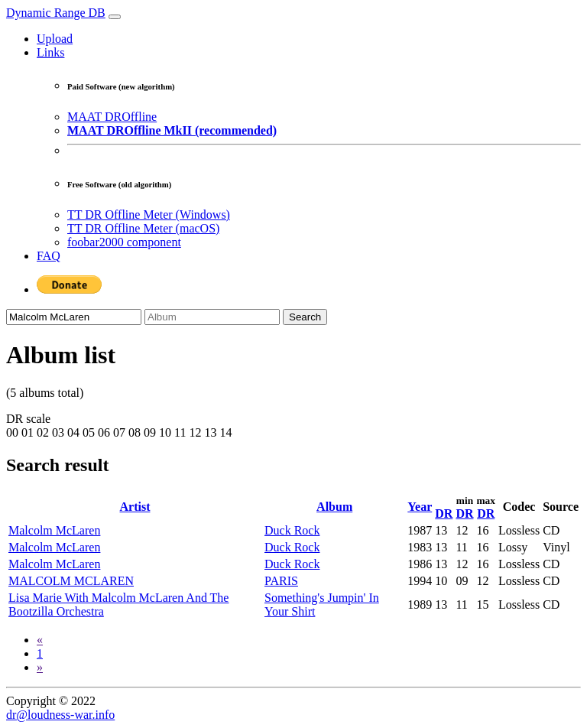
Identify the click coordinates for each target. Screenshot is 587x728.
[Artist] (74, 317)
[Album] (212, 317)
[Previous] (40, 640)
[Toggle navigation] (115, 17)
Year (420, 507)
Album (334, 507)
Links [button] (50, 52)
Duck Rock (292, 530)
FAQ (49, 256)
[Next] (40, 667)
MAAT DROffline (112, 117)
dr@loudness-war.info (60, 715)
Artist (135, 507)
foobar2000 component (124, 242)
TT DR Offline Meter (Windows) (149, 214)
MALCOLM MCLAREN (71, 581)
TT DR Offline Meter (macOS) (143, 228)
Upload (55, 39)
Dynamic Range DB (56, 13)
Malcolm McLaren (54, 530)
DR (444, 513)
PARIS (281, 581)
